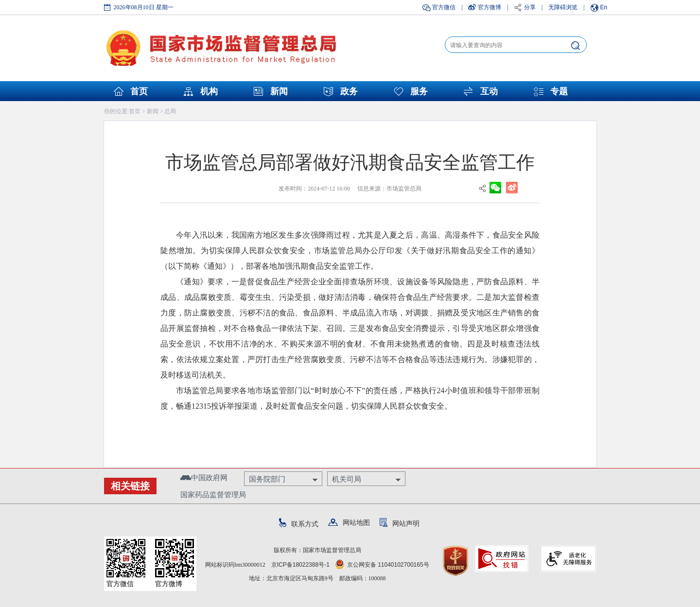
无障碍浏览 (563, 7)
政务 (349, 91)
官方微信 (444, 7)
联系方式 (299, 524)
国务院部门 (267, 479)
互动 (489, 91)
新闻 (279, 91)
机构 (209, 91)
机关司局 (347, 479)
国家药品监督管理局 (213, 494)
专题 (559, 91)
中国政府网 (204, 477)
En (604, 7)
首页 (139, 91)
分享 (530, 7)
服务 (419, 91)
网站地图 (349, 522)
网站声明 (400, 523)
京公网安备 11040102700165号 (382, 565)
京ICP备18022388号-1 (300, 565)
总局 (170, 111)
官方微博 (490, 7)
